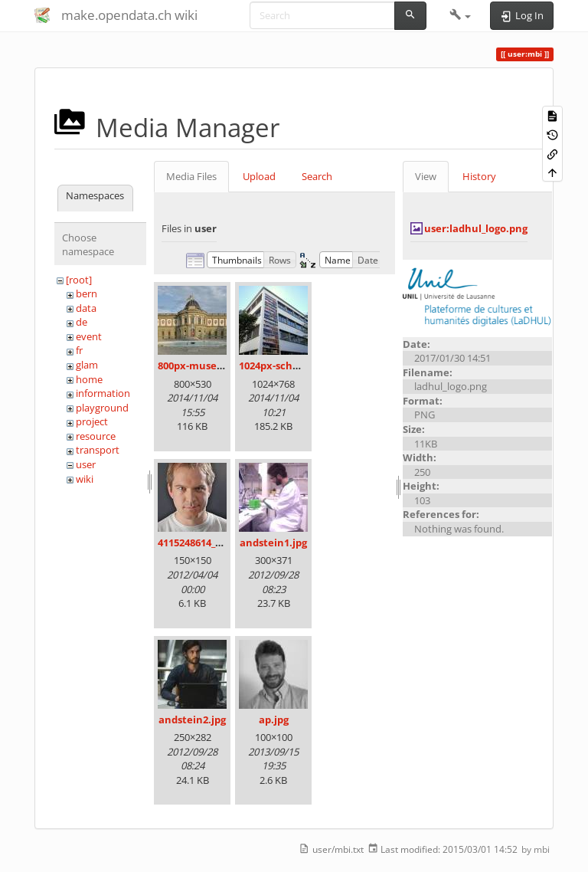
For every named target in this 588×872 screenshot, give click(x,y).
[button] (461, 15)
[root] (79, 280)
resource (96, 436)
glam (87, 365)
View (426, 176)
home (89, 379)
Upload (259, 176)
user (86, 464)
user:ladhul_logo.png (476, 228)
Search (317, 176)
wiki (85, 479)
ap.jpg (274, 720)
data (86, 308)
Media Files (191, 176)
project (92, 421)
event (89, 336)
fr (79, 350)
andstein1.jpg (273, 543)
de (82, 322)
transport (98, 450)
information (103, 393)
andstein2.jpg (192, 720)
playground (102, 408)
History (479, 176)
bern (87, 293)
